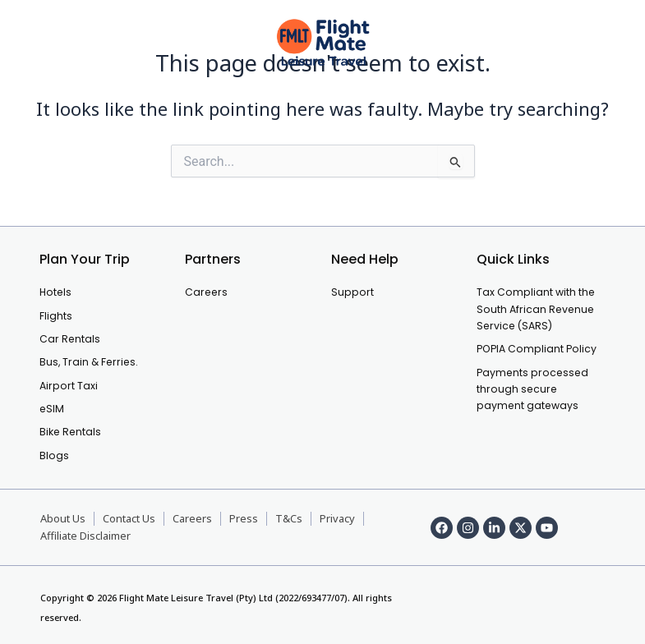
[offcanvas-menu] (39, 43)
